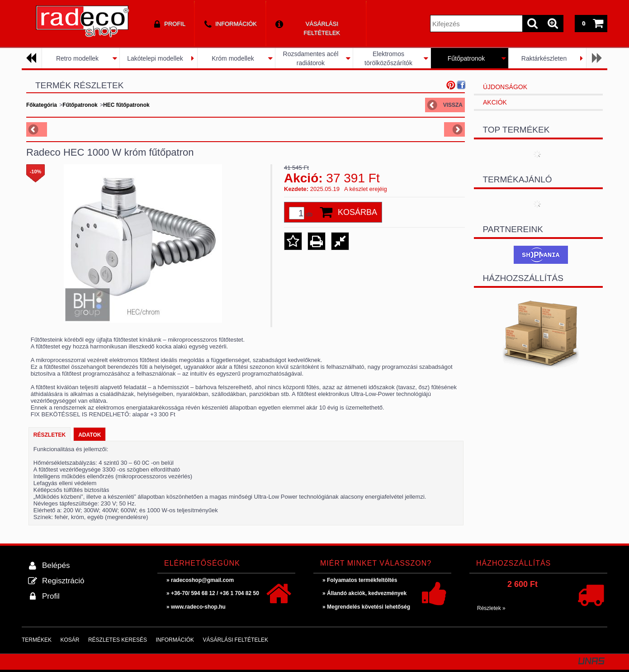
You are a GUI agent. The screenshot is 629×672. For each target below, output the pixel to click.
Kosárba (357, 212)
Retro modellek (77, 58)
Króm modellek (233, 58)
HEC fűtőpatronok (126, 105)
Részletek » (491, 608)
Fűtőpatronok (466, 58)
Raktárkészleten (544, 58)
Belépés (56, 565)
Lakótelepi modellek (155, 58)
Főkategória (42, 105)
